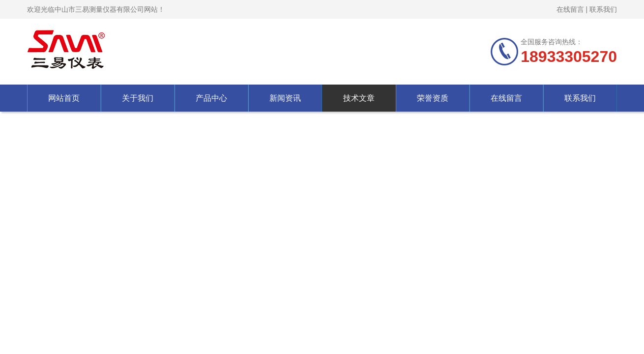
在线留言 (570, 9)
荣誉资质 (433, 98)
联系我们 (603, 9)
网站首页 (64, 98)
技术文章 (359, 98)
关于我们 (138, 98)
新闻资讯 (285, 98)
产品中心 (211, 98)
